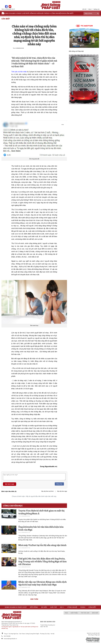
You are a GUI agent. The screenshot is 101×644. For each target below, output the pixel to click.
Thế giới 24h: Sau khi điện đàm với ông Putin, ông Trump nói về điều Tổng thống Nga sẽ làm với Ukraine (42, 561)
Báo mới (95, 613)
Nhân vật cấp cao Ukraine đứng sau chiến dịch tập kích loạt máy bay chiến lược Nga (43, 583)
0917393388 (7, 636)
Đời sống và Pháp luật (76, 51)
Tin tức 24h (85, 613)
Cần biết (70, 13)
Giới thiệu (74, 613)
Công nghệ (56, 13)
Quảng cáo (97, 9)
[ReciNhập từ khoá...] (91, 13)
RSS (66, 613)
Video (63, 13)
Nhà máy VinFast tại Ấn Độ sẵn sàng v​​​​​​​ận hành (42, 545)
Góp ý (90, 9)
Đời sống (30, 13)
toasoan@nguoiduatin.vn (10, 639)
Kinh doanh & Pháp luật (15, 13)
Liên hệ (84, 9)
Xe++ (49, 13)
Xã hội (37, 13)
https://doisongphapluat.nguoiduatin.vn (12, 622)
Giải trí (43, 13)
